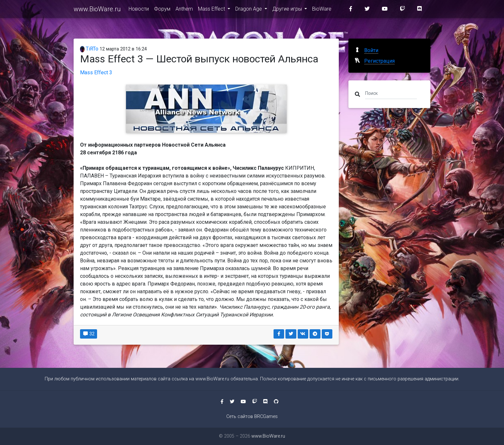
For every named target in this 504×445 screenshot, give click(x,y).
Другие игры (288, 10)
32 (89, 334)
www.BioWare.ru (97, 10)
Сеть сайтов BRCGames (252, 417)
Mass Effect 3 (96, 73)
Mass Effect (212, 10)
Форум (162, 10)
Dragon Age (249, 10)
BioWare (322, 10)
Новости (139, 10)
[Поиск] (391, 93)
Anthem (184, 10)
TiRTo (89, 49)
